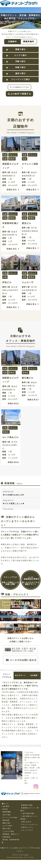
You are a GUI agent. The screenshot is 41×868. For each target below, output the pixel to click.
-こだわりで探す (8, 831)
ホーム (5, 804)
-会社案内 (6, 806)
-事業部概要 (6, 812)
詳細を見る (13, 190)
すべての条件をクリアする (20, 87)
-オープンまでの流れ (10, 818)
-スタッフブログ (27, 830)
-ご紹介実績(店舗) (27, 813)
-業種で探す (6, 823)
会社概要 (34, 675)
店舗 (5, 159)
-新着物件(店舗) (27, 805)
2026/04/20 (21, 494)
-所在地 (5, 809)
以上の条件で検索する (19, 94)
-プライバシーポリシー (29, 825)
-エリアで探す (7, 826)
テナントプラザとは (7, 676)
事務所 (12, 159)
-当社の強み (6, 815)
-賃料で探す (6, 829)
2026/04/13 (21, 502)
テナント (13, 155)
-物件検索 (6, 820)
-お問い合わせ (26, 822)
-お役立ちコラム (27, 827)
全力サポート (20, 675)
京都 (5, 155)
